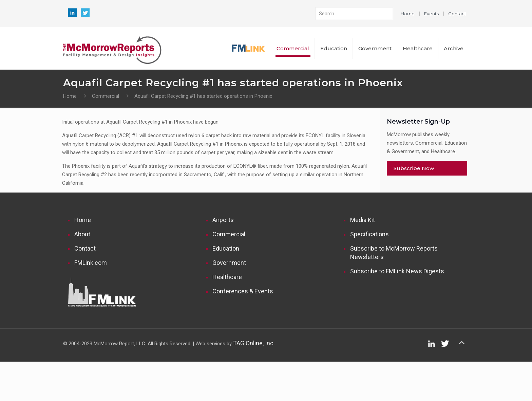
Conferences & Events (243, 291)
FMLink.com (91, 263)
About (82, 234)
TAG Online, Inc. (254, 343)
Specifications (369, 234)
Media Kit (363, 220)
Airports (223, 220)
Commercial (106, 96)
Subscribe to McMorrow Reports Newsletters (394, 253)
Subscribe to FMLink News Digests (397, 271)
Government (229, 263)
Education (226, 248)
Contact (457, 14)
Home (408, 14)
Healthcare (227, 277)
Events (431, 14)
